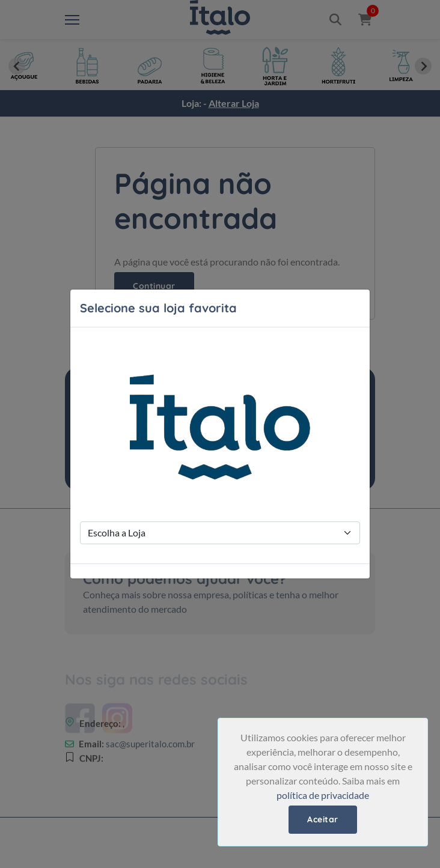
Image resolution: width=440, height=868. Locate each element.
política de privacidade (323, 795)
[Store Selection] (220, 533)
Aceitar (323, 819)
